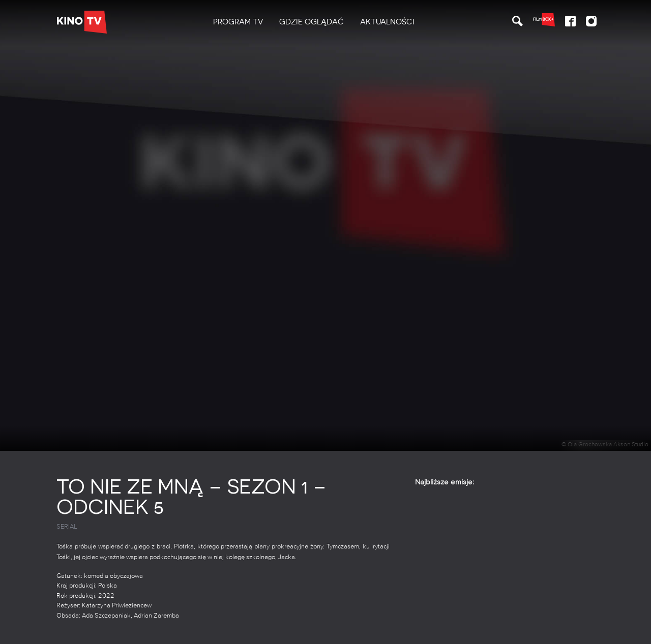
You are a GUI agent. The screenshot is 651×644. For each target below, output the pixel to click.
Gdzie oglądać (312, 22)
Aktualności (387, 22)
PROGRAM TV (238, 22)
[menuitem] (238, 22)
